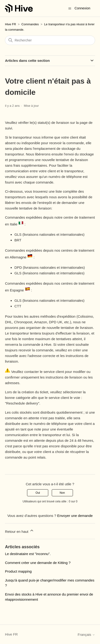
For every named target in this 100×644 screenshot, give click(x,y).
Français (86, 635)
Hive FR (10, 24)
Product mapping (18, 571)
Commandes (30, 24)
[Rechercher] (50, 40)
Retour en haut (19, 531)
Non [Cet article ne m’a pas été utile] (62, 493)
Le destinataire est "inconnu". (28, 554)
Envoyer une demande (75, 516)
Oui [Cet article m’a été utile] (38, 493)
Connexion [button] (82, 8)
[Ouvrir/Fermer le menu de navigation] (70, 8)
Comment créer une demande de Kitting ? (38, 563)
